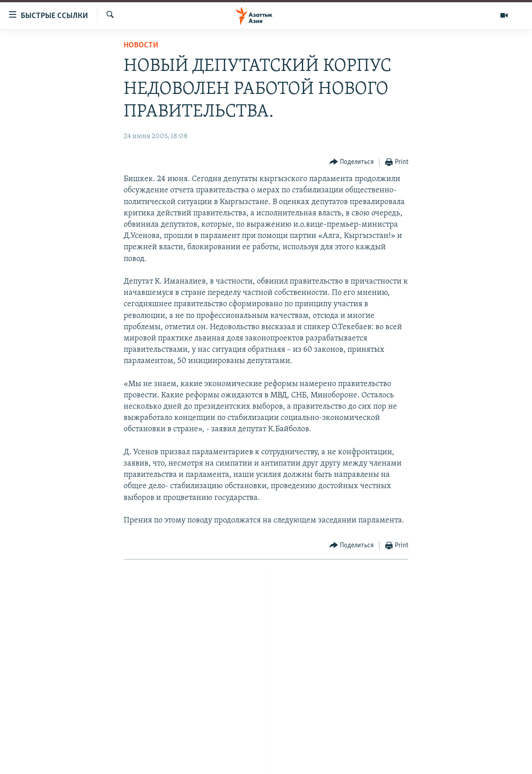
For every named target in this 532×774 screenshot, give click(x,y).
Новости (141, 45)
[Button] (352, 162)
